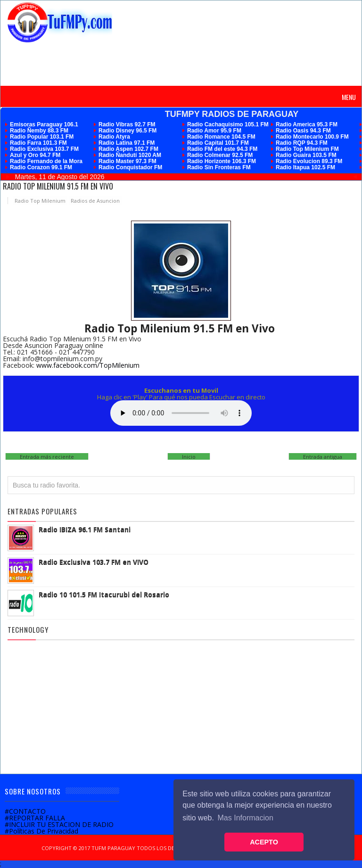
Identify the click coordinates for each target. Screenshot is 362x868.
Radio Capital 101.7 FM (218, 143)
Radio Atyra (114, 137)
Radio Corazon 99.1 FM (41, 167)
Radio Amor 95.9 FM (214, 131)
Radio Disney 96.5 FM (128, 131)
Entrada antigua (323, 457)
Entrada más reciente (47, 457)
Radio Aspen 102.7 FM (128, 149)
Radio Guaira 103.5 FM (306, 155)
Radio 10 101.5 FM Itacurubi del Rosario (104, 594)
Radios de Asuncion (95, 201)
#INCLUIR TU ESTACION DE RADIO (59, 824)
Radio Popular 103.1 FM (42, 137)
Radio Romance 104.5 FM (221, 137)
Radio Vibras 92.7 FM (127, 124)
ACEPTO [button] (264, 842)
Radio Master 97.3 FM (128, 161)
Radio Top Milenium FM (307, 149)
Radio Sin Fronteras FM (219, 167)
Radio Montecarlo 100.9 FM (312, 137)
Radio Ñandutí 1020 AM (130, 155)
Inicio (189, 457)
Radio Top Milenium (40, 201)
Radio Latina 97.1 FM (127, 143)
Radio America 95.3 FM (307, 124)
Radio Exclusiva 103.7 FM (44, 149)
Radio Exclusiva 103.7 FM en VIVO (94, 562)
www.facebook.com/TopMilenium (88, 365)
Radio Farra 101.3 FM (38, 143)
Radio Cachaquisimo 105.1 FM (228, 124)
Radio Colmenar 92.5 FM (220, 155)
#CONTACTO (25, 811)
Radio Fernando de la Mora (46, 161)
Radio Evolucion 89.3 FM (309, 161)
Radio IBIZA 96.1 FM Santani (85, 529)
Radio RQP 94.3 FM (302, 143)
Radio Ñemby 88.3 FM (39, 131)
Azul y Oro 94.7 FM (35, 155)
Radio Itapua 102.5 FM (305, 167)
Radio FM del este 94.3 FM (222, 149)
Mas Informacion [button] (246, 818)
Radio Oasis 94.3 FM (303, 131)
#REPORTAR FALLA (35, 818)
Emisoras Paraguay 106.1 (44, 124)
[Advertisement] (182, 64)
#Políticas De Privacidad (41, 831)
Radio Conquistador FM (130, 167)
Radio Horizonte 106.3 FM (222, 161)
